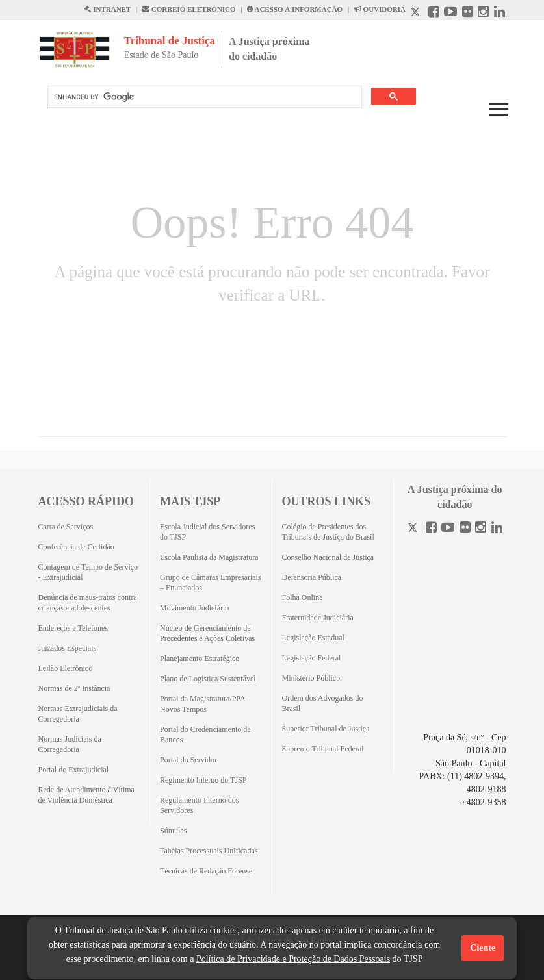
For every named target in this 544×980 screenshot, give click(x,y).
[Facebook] (431, 529)
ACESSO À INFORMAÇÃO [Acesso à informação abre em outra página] (295, 9)
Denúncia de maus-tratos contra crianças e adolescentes (88, 603)
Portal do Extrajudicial (74, 770)
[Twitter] (414, 529)
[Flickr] (465, 529)
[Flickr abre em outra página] (468, 13)
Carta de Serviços (66, 527)
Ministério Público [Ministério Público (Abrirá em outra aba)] (311, 678)
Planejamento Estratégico (200, 659)
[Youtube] (448, 529)
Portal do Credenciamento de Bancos (205, 735)
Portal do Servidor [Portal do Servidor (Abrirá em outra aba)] (188, 760)
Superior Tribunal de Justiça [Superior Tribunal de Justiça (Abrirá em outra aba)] (326, 729)
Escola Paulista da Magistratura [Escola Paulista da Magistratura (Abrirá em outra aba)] (209, 557)
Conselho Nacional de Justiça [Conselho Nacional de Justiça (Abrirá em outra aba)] (328, 557)
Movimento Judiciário (194, 608)
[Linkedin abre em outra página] (499, 13)
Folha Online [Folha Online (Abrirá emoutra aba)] (303, 597)
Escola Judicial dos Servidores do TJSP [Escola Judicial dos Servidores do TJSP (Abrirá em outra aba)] (207, 532)
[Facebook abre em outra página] (434, 13)
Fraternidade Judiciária (318, 618)
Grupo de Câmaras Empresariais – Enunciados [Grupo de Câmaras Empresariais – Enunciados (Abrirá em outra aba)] (211, 583)
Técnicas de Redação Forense (206, 871)
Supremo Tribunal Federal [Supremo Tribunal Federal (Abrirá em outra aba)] (323, 749)
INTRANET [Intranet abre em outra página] (107, 9)
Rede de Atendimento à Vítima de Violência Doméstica (86, 795)
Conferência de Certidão (76, 547)
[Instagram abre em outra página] (483, 13)
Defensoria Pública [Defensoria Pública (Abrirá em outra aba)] (312, 577)
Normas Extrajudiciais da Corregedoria (78, 714)
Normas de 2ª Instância (74, 688)
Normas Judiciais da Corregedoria (70, 744)
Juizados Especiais (68, 648)
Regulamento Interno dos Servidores (199, 805)
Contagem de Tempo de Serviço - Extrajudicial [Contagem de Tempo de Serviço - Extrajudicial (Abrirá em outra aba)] (88, 572)
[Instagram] (481, 529)
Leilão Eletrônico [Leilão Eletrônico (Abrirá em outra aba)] (66, 668)
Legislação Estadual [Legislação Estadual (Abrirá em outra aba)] (313, 638)
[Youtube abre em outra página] (450, 13)
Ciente (483, 948)
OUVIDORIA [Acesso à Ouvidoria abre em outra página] (380, 9)
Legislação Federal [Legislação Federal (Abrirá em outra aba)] (312, 658)
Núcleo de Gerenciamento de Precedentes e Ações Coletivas (207, 633)
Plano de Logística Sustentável (208, 679)
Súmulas (173, 831)
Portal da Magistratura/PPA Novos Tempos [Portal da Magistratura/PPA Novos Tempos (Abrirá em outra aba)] (202, 704)
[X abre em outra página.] (417, 13)
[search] (203, 97)
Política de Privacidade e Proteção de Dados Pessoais (293, 959)
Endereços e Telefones (73, 628)
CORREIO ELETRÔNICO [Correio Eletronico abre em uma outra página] (189, 9)
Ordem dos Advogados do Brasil (323, 703)
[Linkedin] (497, 529)
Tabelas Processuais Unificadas (209, 851)
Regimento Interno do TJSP (203, 780)
